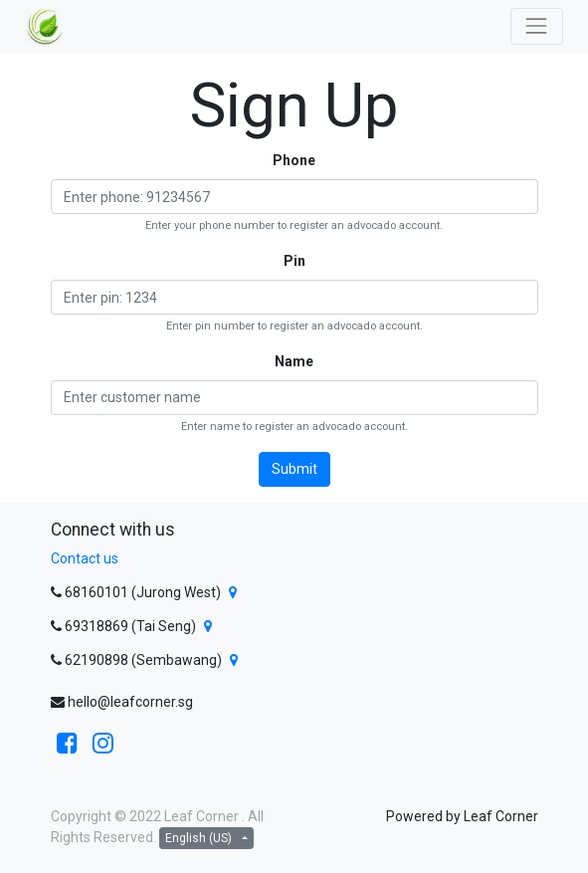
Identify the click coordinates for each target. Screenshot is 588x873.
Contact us (85, 558)
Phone (294, 160)
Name (294, 361)
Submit (294, 469)
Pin (294, 261)
